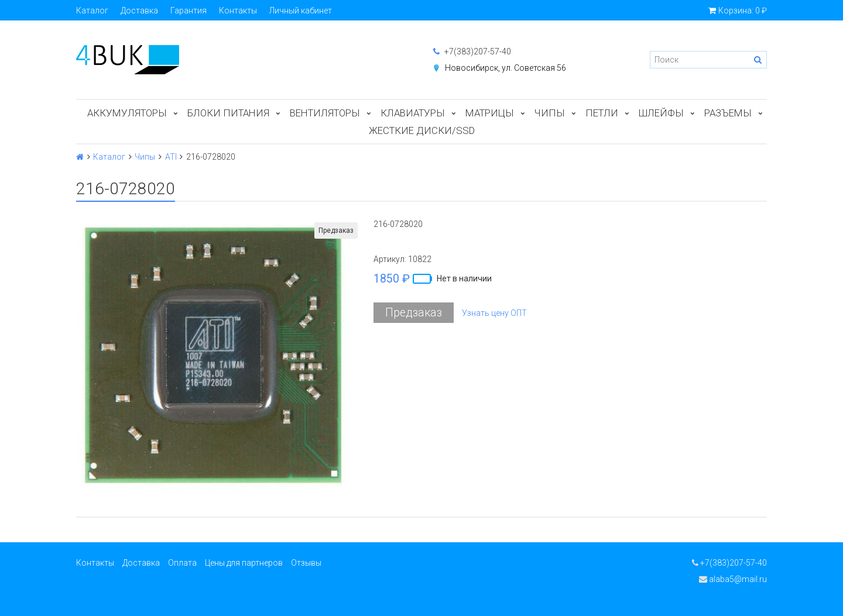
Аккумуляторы (127, 113)
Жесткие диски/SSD (422, 130)
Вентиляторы (325, 113)
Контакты (238, 11)
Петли (602, 113)
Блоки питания (228, 113)
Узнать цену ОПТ (494, 313)
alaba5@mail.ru (733, 579)
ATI (171, 157)
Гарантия (189, 11)
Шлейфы (661, 113)
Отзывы (306, 563)
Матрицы (490, 113)
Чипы (550, 113)
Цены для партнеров (244, 563)
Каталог (92, 11)
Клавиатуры (413, 113)
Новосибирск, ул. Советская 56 (506, 68)
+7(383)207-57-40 (472, 51)
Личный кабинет (301, 11)
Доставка (139, 11)
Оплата (182, 563)
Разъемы (728, 113)
